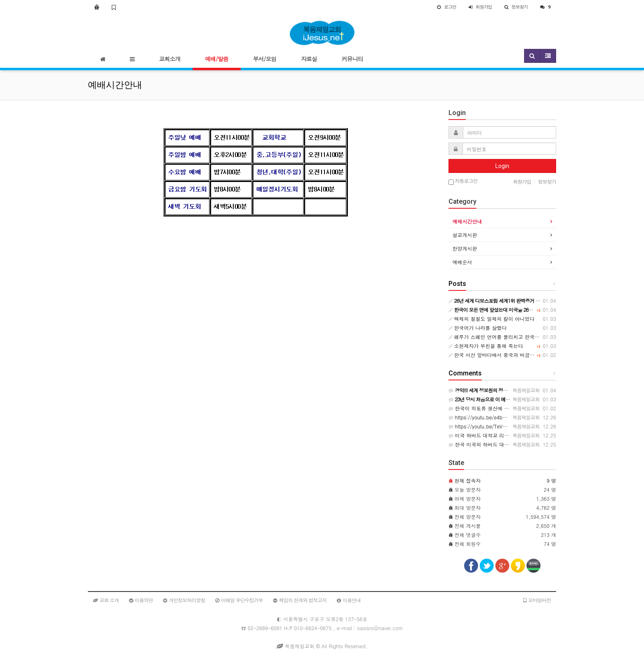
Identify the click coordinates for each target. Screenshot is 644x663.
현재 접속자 (468, 480)
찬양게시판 (465, 248)
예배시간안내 (467, 221)
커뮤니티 (352, 59)
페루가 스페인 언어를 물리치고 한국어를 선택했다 (507, 337)
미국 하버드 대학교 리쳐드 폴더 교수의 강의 (501, 435)
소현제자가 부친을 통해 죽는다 (486, 346)
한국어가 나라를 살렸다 (478, 328)
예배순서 (462, 262)
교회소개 (170, 59)
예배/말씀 (217, 59)
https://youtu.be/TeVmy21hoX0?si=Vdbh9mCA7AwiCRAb (517, 426)
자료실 (309, 59)
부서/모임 (265, 59)
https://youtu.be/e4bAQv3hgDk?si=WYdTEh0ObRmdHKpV (518, 417)
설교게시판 (465, 235)
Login (502, 166)
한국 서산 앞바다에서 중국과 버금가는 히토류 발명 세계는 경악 (522, 355)
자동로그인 (463, 181)
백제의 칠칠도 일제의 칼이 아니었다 (492, 319)
